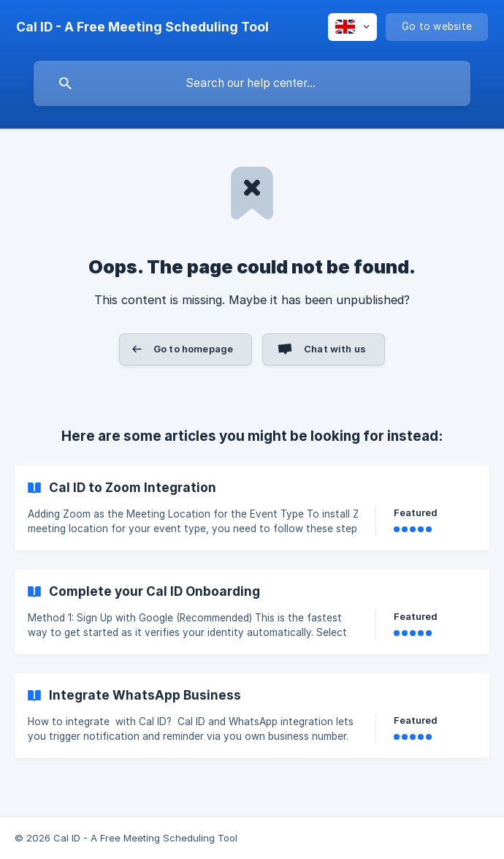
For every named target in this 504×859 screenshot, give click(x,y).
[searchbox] (252, 83)
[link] (252, 508)
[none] (142, 27)
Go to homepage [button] (193, 349)
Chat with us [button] (335, 349)
